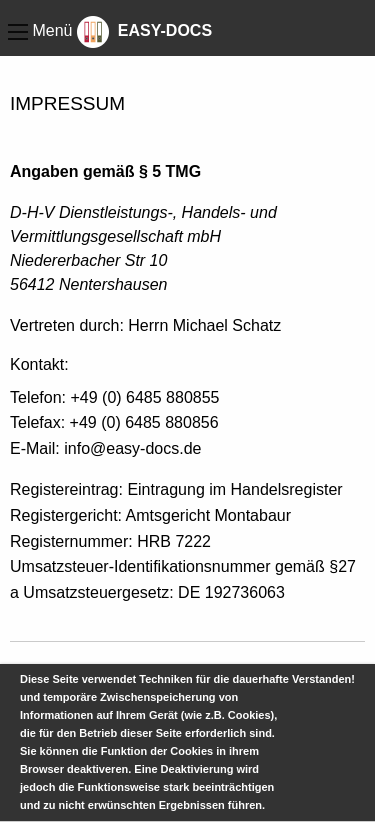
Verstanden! (323, 679)
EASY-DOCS (144, 30)
